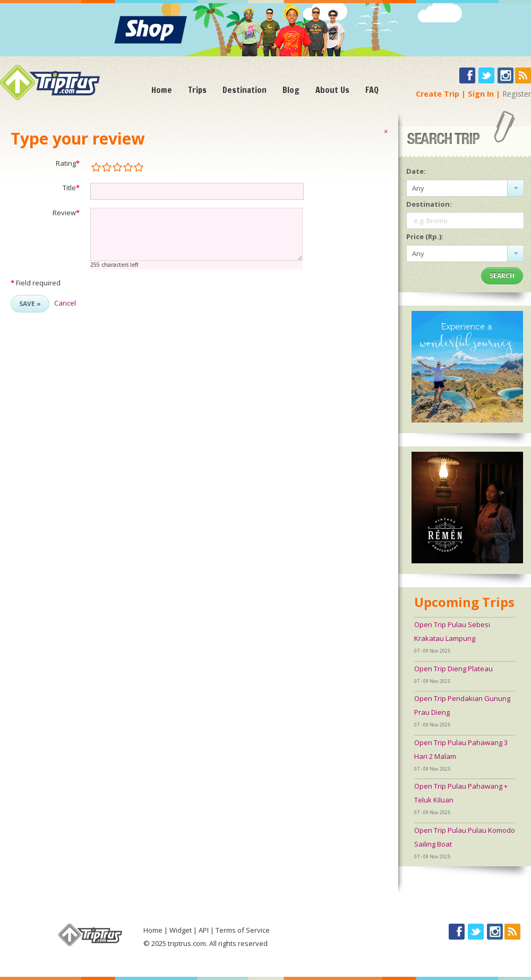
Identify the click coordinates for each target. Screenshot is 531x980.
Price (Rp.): (425, 236)
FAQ (372, 90)
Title (71, 188)
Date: (416, 171)
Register (517, 94)
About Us (332, 90)
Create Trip (438, 94)
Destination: (429, 204)
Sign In (481, 94)
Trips (197, 90)
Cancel (65, 303)
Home (162, 90)
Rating (68, 163)
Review (66, 213)
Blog (291, 90)
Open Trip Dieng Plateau (453, 669)
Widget (181, 930)
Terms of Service (243, 930)
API (204, 930)
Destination (245, 90)
